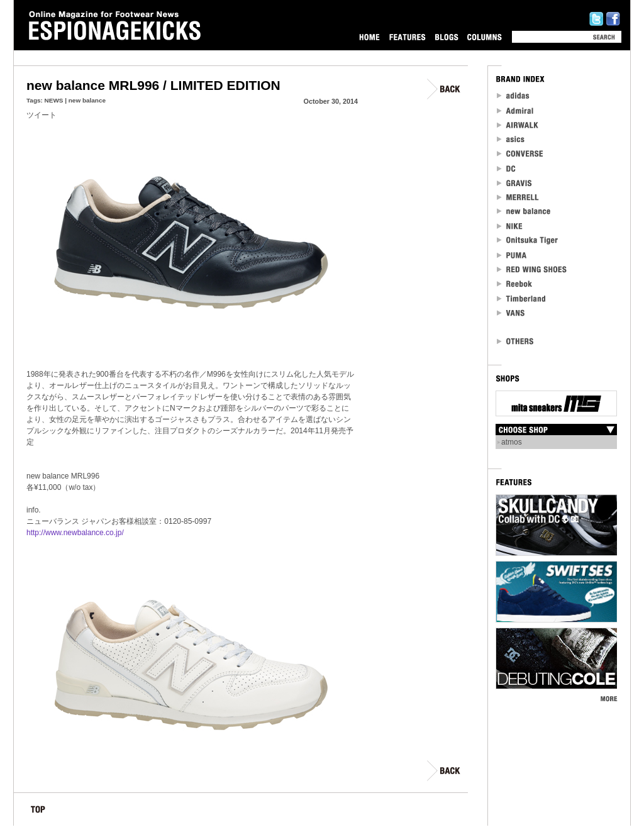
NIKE (510, 226)
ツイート (42, 115)
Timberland (522, 298)
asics (511, 139)
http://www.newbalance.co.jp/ (75, 533)
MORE (608, 698)
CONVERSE (520, 154)
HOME (369, 37)
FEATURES (407, 37)
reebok (515, 284)
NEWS (54, 100)
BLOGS (447, 37)
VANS (511, 313)
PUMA (513, 255)
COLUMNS (484, 37)
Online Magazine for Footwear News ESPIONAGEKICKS (115, 26)
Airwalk (517, 125)
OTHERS (516, 341)
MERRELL (518, 197)
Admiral (516, 110)
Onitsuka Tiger (528, 241)
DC (507, 168)
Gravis (514, 183)
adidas (514, 96)
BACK (444, 89)
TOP (38, 812)
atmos (512, 442)
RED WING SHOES (532, 269)
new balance (87, 100)
